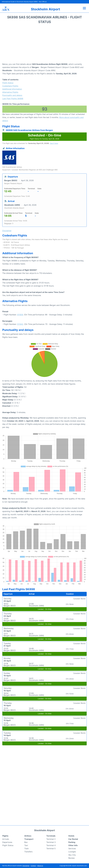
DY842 (20, 324)
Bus (26, 842)
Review (72, 858)
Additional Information (12, 89)
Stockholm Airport (45, 9)
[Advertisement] (44, 44)
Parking (72, 842)
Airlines (28, 836)
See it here (54, 143)
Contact (33, 866)
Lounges (72, 852)
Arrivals (6, 839)
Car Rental (73, 839)
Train (26, 848)
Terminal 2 (51, 839)
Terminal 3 (51, 842)
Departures (7, 842)
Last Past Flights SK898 (13, 99)
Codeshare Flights (10, 86)
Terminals (51, 836)
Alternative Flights (10, 92)
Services (72, 848)
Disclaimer (26, 866)
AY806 (20, 315)
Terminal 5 (51, 848)
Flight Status (8, 83)
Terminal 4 (51, 845)
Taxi (26, 845)
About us (40, 866)
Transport (29, 839)
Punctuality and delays (12, 95)
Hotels (71, 836)
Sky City (72, 855)
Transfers (28, 852)
